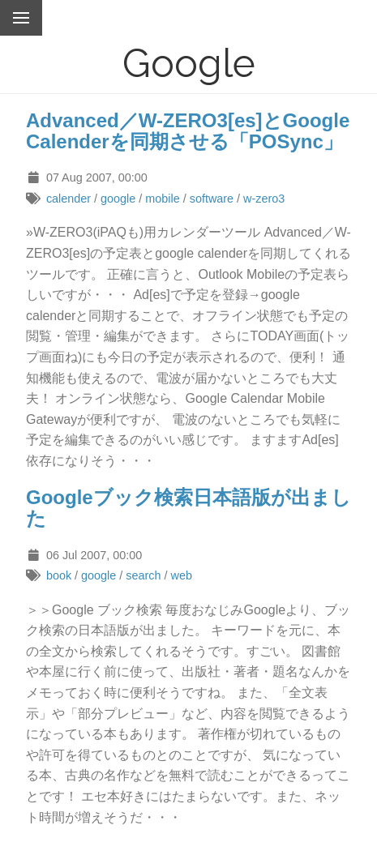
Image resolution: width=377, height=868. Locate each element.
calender (69, 199)
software (212, 199)
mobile (162, 199)
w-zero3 (264, 199)
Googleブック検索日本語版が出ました (188, 508)
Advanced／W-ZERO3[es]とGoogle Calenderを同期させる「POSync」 (188, 131)
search (143, 575)
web (182, 575)
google (118, 199)
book (59, 575)
